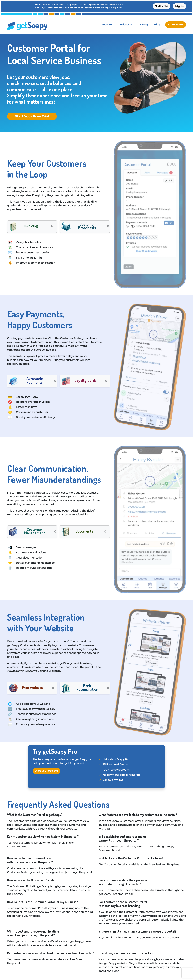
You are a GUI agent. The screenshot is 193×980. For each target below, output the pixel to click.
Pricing (143, 25)
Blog (157, 25)
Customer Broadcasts (87, 226)
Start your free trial (47, 771)
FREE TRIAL (176, 25)
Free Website (32, 687)
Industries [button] (126, 25)
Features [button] (107, 25)
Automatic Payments (35, 380)
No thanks (161, 6)
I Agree (179, 6)
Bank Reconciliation (87, 687)
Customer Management (34, 531)
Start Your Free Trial (32, 116)
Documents (84, 531)
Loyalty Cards (86, 380)
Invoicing (31, 226)
